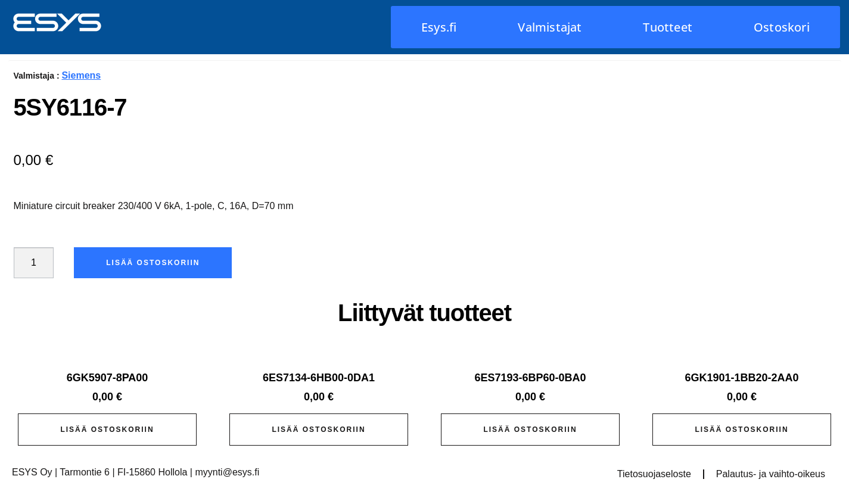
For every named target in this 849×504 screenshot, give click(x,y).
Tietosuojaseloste (654, 474)
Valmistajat (550, 27)
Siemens (81, 75)
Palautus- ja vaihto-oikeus (771, 474)
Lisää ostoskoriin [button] (107, 430)
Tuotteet (668, 27)
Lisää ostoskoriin (153, 263)
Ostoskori (782, 27)
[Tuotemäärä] (34, 263)
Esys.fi (439, 27)
